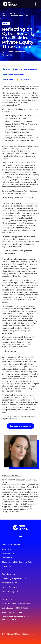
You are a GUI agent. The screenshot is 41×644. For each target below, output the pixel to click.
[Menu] (37, 4)
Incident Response (10, 587)
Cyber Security (8, 13)
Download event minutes (21, 426)
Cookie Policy (7, 558)
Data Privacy (7, 549)
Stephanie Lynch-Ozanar (15, 52)
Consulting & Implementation (14, 578)
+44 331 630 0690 (9, 619)
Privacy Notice (8, 553)
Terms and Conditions (11, 545)
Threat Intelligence (10, 591)
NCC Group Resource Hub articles (15, 15)
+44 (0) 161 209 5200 (21, 604)
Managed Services (10, 583)
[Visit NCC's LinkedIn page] (21, 536)
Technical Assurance (10, 574)
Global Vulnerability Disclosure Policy (17, 562)
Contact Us (7, 566)
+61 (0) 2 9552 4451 (15, 612)
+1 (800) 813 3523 (21, 608)
